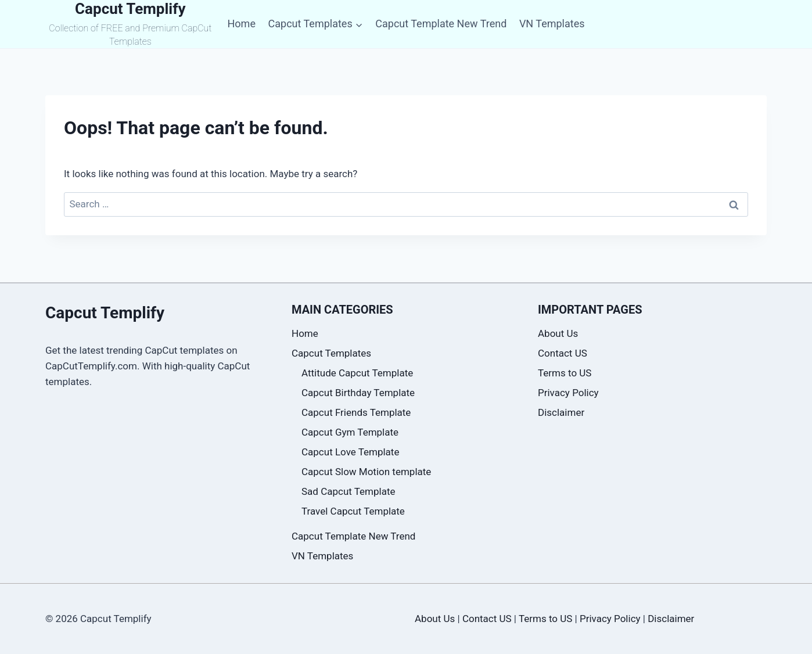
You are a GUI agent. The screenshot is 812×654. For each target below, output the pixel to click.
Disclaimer (561, 412)
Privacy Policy (568, 393)
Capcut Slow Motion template (366, 472)
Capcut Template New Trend (441, 24)
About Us (558, 333)
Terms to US (565, 373)
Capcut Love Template (350, 452)
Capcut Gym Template (350, 432)
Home (241, 24)
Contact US (563, 353)
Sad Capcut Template (348, 491)
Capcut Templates (331, 353)
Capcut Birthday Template (358, 393)
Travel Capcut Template (353, 511)
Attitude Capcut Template (357, 373)
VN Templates (552, 24)
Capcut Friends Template (356, 412)
